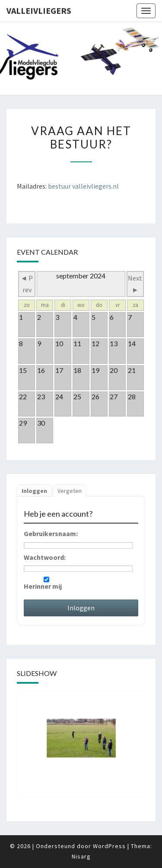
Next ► (135, 284)
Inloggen (34, 491)
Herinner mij (46, 584)
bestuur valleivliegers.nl (83, 186)
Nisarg (81, 856)
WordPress (109, 846)
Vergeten (70, 491)
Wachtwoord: (45, 557)
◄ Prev (27, 284)
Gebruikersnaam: (51, 533)
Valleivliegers (39, 11)
